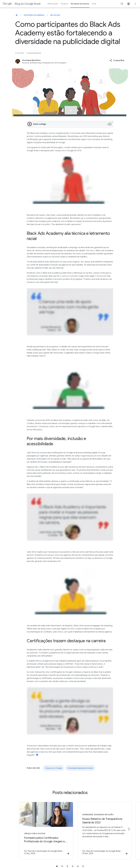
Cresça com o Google (53, 768)
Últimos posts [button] (53, 4)
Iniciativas (55, 15)
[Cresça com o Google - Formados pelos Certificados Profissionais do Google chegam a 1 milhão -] (39, 831)
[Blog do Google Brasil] (17, 15)
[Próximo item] (129, 829)
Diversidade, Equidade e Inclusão (80, 768)
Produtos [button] (64, 4)
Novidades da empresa (34, 15)
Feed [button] (94, 4)
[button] (117, 60)
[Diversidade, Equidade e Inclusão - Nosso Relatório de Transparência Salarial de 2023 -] (101, 831)
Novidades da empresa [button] (80, 4)
